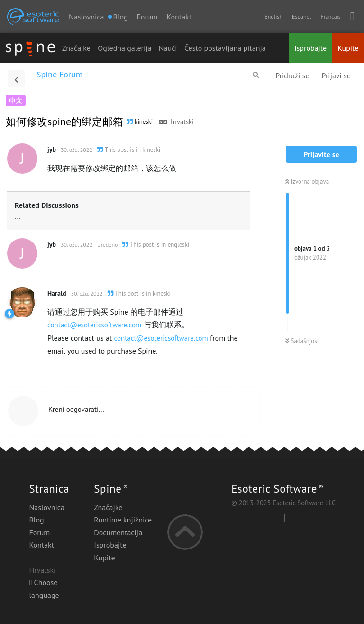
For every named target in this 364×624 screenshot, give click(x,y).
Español (301, 16)
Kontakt (179, 17)
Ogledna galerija (124, 48)
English (273, 16)
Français (330, 16)
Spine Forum (59, 74)
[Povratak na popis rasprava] (16, 79)
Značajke (76, 48)
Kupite (348, 48)
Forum (147, 17)
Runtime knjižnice (123, 520)
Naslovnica (86, 17)
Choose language (44, 588)
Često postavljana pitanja (225, 48)
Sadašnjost (302, 341)
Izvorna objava (307, 182)
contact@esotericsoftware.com (94, 325)
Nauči (168, 48)
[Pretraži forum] (256, 75)
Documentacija (118, 532)
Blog (36, 520)
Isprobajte (310, 48)
